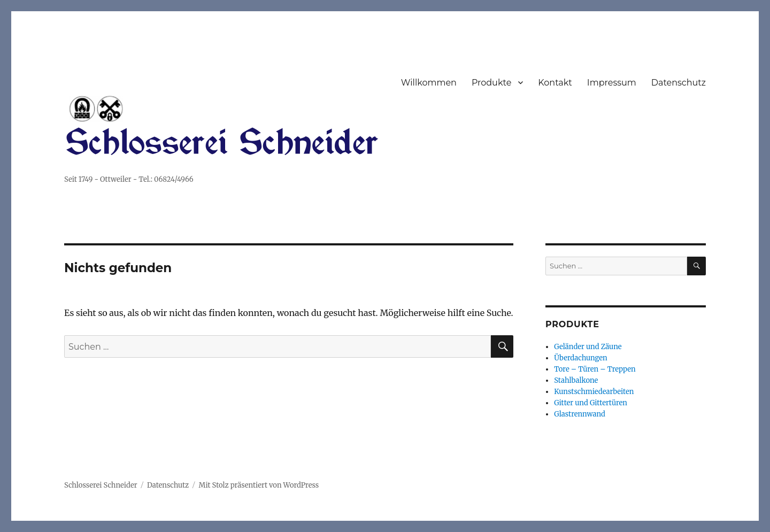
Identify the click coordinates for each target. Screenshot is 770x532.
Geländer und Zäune (588, 347)
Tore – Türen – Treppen (595, 369)
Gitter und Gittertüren (591, 403)
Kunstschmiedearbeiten (594, 392)
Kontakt (555, 83)
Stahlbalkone (576, 380)
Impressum (612, 83)
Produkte (491, 83)
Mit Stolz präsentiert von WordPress (259, 485)
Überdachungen (580, 358)
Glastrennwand (580, 414)
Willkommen (429, 83)
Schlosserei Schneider (101, 485)
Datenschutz (679, 83)
